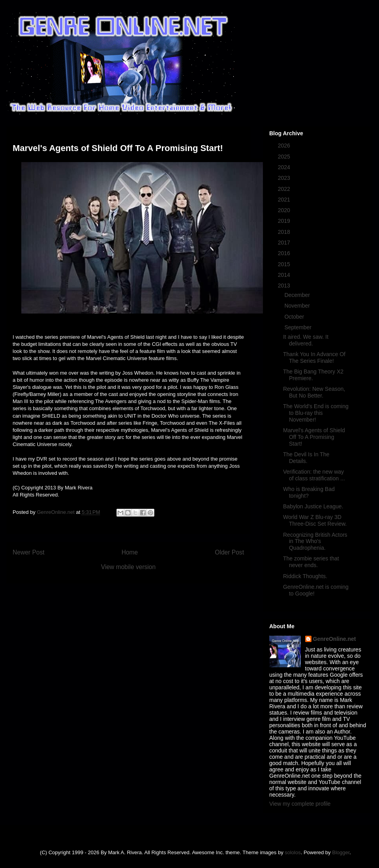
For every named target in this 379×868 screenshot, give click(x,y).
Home (130, 552)
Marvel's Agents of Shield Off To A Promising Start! (314, 437)
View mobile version (128, 567)
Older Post (229, 552)
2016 (285, 253)
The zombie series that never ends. (311, 562)
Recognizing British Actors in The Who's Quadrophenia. (315, 541)
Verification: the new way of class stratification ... (314, 475)
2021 (285, 200)
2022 (285, 189)
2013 (285, 286)
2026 (285, 146)
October (295, 317)
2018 (285, 232)
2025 (285, 157)
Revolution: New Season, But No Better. (314, 392)
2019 (285, 221)
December (298, 295)
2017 (285, 243)
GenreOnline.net (335, 639)
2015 (285, 264)
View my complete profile (300, 804)
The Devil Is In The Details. (306, 458)
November (298, 306)
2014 (285, 275)
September (298, 327)
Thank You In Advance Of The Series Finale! (314, 357)
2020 (285, 210)
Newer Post (29, 552)
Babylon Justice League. (313, 506)
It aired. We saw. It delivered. (306, 340)
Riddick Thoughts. (305, 576)
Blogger (341, 852)
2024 (285, 167)
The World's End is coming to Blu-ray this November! (316, 413)
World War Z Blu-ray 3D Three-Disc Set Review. (315, 520)
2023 (285, 178)
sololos (293, 852)
